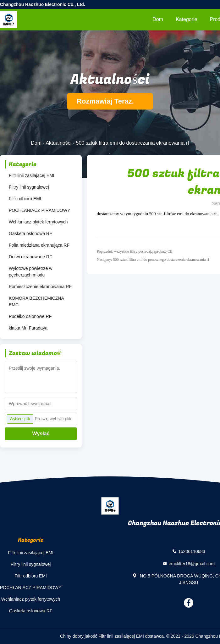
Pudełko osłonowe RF (30, 316)
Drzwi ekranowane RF (30, 257)
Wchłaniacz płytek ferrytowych (38, 222)
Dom (158, 19)
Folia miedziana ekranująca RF (39, 245)
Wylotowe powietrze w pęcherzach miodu (30, 272)
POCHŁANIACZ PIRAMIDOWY (39, 210)
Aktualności (58, 143)
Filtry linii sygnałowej (29, 187)
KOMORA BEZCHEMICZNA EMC (36, 301)
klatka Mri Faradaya (28, 328)
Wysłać (41, 434)
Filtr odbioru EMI (25, 199)
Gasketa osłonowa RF (30, 233)
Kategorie (187, 19)
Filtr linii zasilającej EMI (32, 175)
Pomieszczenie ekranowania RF (40, 287)
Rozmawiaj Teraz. (110, 101)
